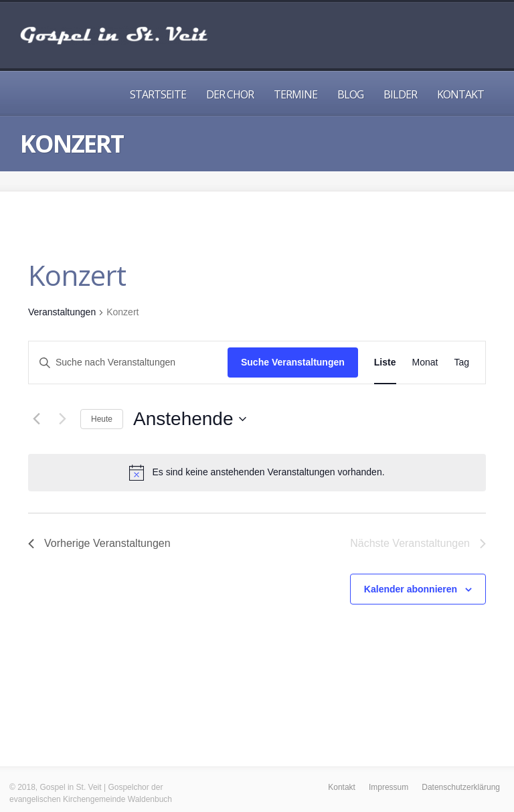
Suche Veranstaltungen (293, 362)
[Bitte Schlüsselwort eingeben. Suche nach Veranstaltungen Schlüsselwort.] (128, 362)
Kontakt (460, 94)
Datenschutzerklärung (461, 787)
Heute (102, 419)
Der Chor (230, 94)
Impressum (389, 787)
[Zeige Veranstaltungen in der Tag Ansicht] (461, 362)
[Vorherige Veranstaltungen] (36, 419)
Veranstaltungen (62, 312)
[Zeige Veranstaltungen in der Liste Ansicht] (385, 362)
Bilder (400, 94)
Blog (350, 94)
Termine (295, 94)
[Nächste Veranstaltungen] (62, 419)
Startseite (158, 94)
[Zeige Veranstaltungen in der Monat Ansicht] (425, 362)
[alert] (257, 473)
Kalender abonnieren (411, 589)
